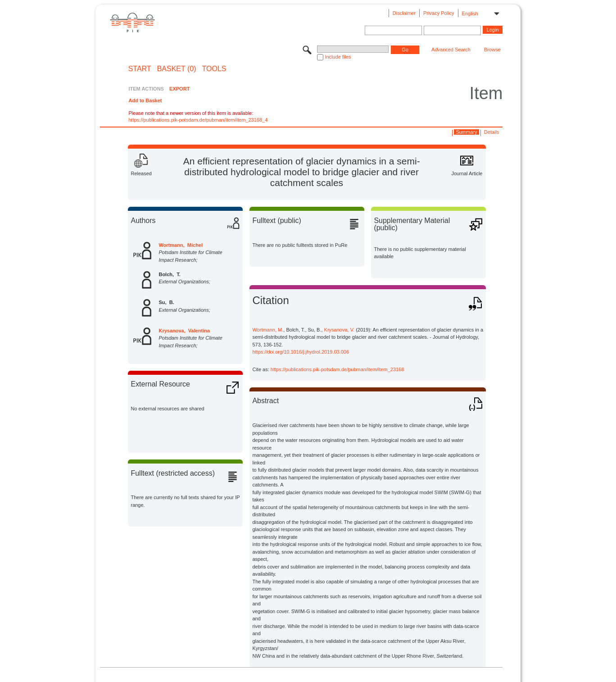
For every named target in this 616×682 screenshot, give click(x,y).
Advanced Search (451, 50)
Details (492, 132)
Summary (466, 132)
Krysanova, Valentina (184, 331)
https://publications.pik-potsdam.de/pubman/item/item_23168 (337, 369)
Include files (338, 57)
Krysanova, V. (339, 330)
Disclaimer (404, 13)
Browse (492, 50)
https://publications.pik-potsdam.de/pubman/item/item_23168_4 (198, 120)
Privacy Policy (439, 13)
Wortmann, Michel (181, 245)
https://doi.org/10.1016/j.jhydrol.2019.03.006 (301, 352)
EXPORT (179, 89)
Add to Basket (145, 100)
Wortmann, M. (268, 330)
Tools (214, 69)
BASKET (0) (177, 69)
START (140, 69)
